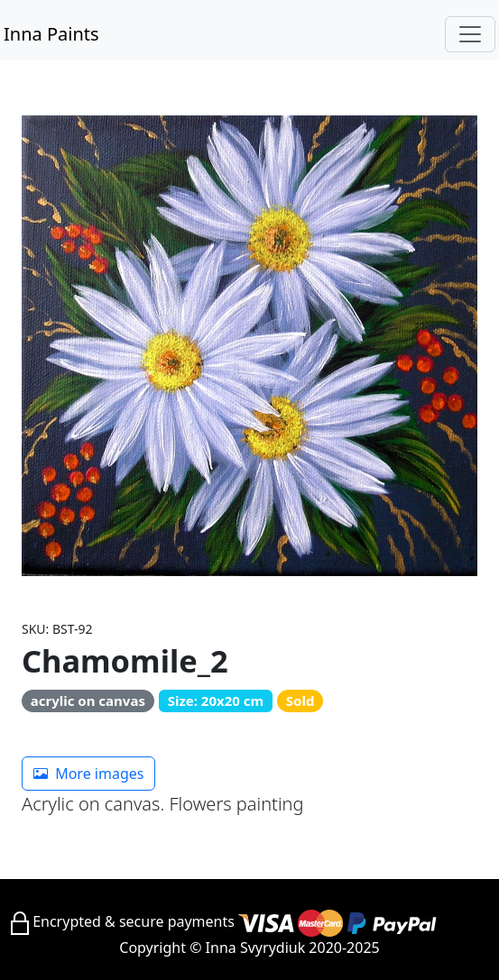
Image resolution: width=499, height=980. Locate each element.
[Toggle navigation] (470, 34)
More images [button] (88, 774)
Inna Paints (51, 34)
